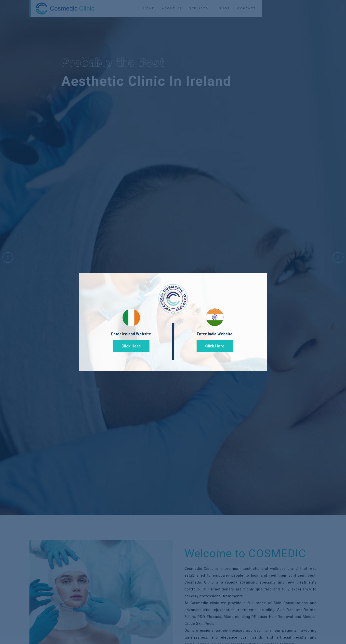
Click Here (131, 346)
